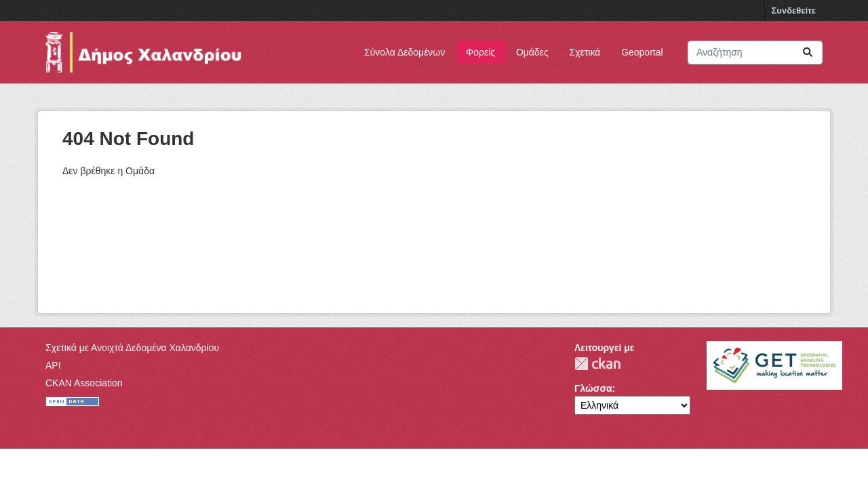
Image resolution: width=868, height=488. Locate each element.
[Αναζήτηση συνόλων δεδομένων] (755, 53)
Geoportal (642, 52)
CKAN (597, 364)
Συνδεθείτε (794, 11)
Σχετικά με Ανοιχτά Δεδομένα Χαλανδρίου (132, 348)
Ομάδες (532, 52)
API (53, 365)
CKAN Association (84, 383)
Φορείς (480, 52)
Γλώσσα (593, 388)
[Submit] (808, 53)
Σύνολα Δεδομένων (405, 52)
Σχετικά (585, 52)
